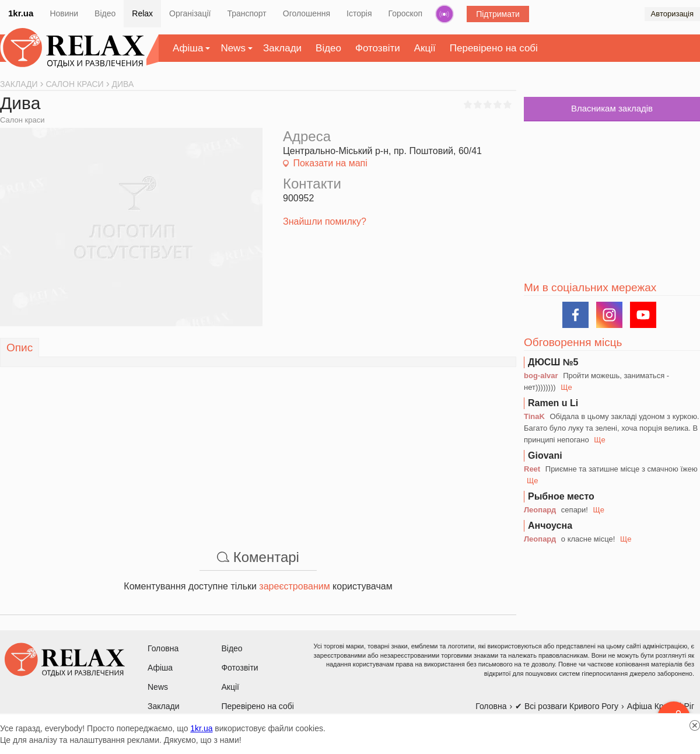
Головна (163, 648)
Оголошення (307, 13)
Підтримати (498, 14)
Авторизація (672, 14)
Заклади (282, 48)
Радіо (444, 14)
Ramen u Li (553, 403)
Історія (359, 13)
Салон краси (22, 120)
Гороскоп (406, 13)
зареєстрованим (294, 586)
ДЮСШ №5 (553, 362)
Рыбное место (561, 496)
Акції (425, 48)
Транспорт (246, 13)
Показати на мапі (330, 163)
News (233, 48)
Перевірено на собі (494, 48)
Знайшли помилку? (325, 221)
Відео (105, 13)
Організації (190, 13)
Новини (64, 13)
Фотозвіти (378, 48)
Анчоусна (550, 526)
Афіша (188, 48)
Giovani (545, 455)
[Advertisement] (258, 449)
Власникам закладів (612, 108)
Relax (142, 13)
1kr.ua (21, 13)
